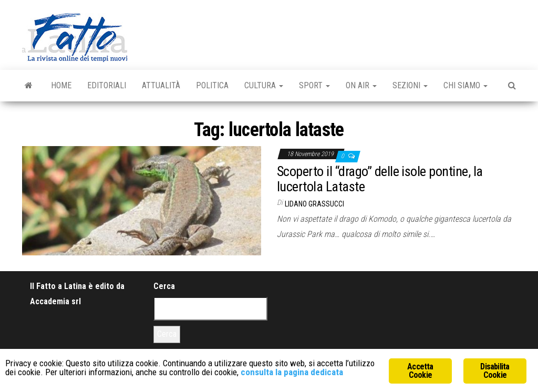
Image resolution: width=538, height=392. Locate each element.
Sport (314, 85)
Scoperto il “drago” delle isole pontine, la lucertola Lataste (380, 179)
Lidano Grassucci (314, 204)
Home (61, 85)
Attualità (161, 85)
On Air (361, 85)
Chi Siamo (465, 85)
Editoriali (107, 85)
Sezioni (410, 85)
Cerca (164, 286)
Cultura (264, 85)
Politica (212, 85)
